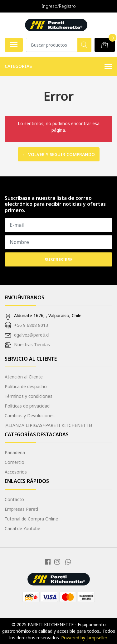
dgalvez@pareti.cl (32, 335)
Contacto (14, 499)
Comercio (15, 462)
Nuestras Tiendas (32, 345)
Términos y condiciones (29, 396)
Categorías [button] (58, 67)
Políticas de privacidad (27, 406)
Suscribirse (58, 259)
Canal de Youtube (22, 528)
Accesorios (16, 472)
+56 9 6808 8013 (31, 325)
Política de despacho (26, 386)
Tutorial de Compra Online (31, 519)
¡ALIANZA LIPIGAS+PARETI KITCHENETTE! (48, 425)
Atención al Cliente (24, 377)
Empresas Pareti (21, 509)
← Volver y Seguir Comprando (59, 154)
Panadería (15, 452)
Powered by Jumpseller (84, 638)
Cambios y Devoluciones (30, 416)
